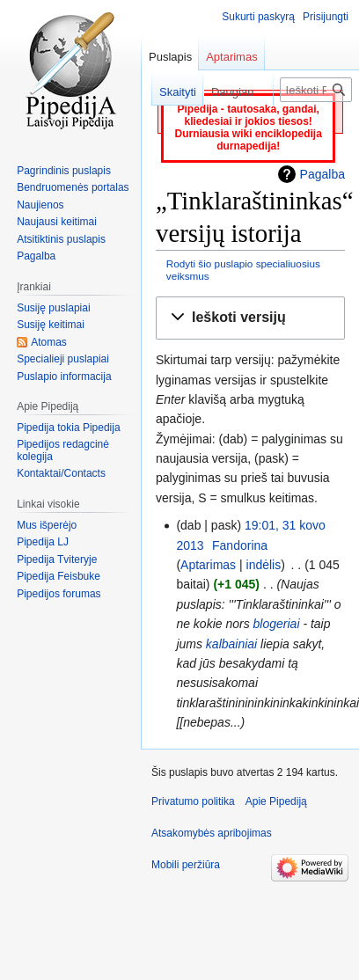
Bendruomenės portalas (73, 187)
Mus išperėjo (47, 525)
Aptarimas (208, 565)
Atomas (49, 342)
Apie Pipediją (276, 801)
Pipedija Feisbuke (59, 576)
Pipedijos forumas (59, 594)
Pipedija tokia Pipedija (68, 428)
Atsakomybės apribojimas (212, 833)
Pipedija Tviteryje (57, 559)
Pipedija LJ (43, 542)
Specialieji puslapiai (63, 359)
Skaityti (170, 92)
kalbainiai (231, 644)
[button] (250, 318)
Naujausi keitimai (57, 222)
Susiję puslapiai (53, 308)
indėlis (264, 565)
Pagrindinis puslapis (64, 171)
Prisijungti (326, 17)
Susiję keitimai (51, 325)
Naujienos (40, 205)
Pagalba (322, 174)
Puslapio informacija (64, 377)
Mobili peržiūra (186, 865)
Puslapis (170, 57)
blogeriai (277, 624)
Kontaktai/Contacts (61, 473)
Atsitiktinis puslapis (61, 239)
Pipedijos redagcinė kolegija (63, 450)
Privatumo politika (193, 801)
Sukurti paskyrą (258, 17)
